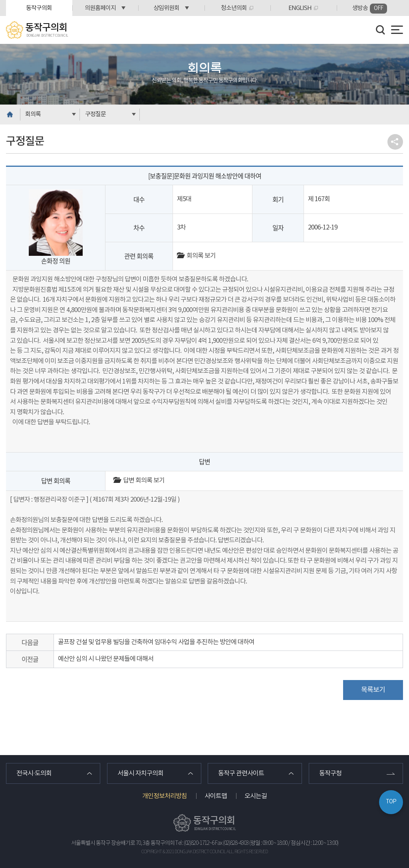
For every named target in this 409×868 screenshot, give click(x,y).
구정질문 (95, 114)
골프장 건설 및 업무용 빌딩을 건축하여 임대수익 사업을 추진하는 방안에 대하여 (156, 642)
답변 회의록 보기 (139, 480)
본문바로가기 (0, 0)
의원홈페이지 (100, 8)
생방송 (370, 9)
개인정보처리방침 (165, 796)
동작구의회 (39, 8)
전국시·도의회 (34, 773)
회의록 (33, 114)
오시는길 (256, 796)
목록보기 (373, 690)
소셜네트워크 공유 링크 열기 (395, 142)
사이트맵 (216, 796)
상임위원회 (166, 8)
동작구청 (330, 773)
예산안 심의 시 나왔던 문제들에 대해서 (106, 659)
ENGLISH (300, 8)
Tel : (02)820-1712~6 (195, 843)
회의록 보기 (196, 256)
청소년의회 (234, 8)
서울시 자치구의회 (140, 773)
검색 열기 (381, 30)
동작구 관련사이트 (241, 773)
